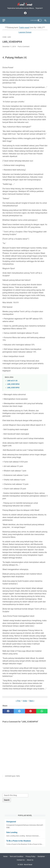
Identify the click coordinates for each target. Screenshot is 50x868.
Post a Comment (24, 47)
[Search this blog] (15, 795)
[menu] (5, 20)
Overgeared (11, 822)
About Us (30, 860)
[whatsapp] (42, 711)
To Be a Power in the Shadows (19, 841)
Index (25, 701)
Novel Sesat (28, 865)
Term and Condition (17, 856)
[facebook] (25, 13)
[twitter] (19, 711)
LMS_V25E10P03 (13, 388)
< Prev (18, 701)
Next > (32, 701)
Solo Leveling (12, 832)
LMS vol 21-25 (12, 381)
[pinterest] (31, 711)
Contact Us (21, 860)
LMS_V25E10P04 (13, 384)
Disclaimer (41, 856)
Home (5, 856)
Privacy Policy (30, 856)
